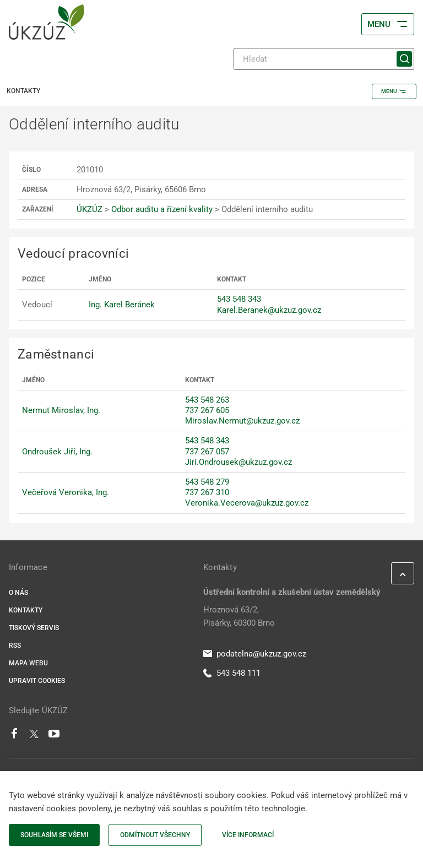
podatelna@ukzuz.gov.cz (255, 654)
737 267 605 (207, 410)
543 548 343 (239, 299)
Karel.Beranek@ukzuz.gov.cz (269, 310)
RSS (15, 645)
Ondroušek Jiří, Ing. (57, 452)
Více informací (248, 835)
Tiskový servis (34, 628)
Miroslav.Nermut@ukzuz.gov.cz (242, 421)
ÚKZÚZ (90, 209)
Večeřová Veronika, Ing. (66, 492)
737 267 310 (207, 492)
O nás (18, 593)
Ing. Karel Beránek (122, 305)
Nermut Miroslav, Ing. (61, 410)
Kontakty (26, 610)
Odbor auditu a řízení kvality (162, 209)
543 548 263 (207, 400)
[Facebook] (14, 736)
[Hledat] (324, 59)
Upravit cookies (37, 681)
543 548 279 (207, 482)
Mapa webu (28, 663)
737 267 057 (207, 452)
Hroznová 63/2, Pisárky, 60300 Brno (239, 616)
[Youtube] (54, 736)
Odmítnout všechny (155, 835)
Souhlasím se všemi (54, 835)
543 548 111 (232, 673)
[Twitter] (34, 736)
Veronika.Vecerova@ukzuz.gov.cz (247, 503)
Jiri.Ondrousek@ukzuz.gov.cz (238, 462)
